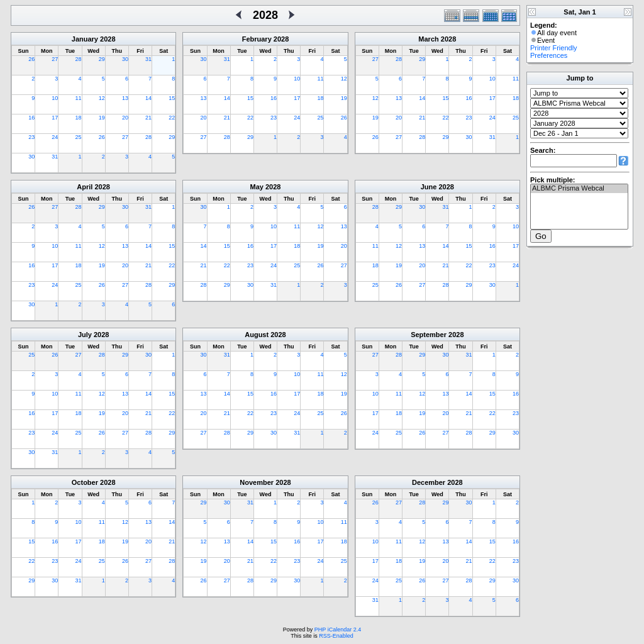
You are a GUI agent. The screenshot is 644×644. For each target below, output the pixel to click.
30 (125, 59)
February (257, 39)
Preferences (549, 55)
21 (148, 118)
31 (148, 59)
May (257, 187)
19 (102, 118)
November (257, 482)
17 (55, 118)
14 (148, 98)
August (257, 335)
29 (102, 59)
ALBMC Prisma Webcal (579, 189)
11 (79, 98)
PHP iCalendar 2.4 (338, 630)
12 (102, 98)
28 (79, 59)
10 (55, 98)
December (429, 482)
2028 (108, 39)
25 (79, 137)
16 (31, 118)
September (429, 335)
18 (79, 118)
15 (172, 98)
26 (31, 59)
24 (55, 137)
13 (125, 98)
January (85, 39)
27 (55, 59)
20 (125, 118)
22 (172, 118)
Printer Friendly (554, 48)
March (428, 39)
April (85, 187)
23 (31, 137)
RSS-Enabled (336, 636)
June (429, 187)
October (85, 482)
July (85, 335)
